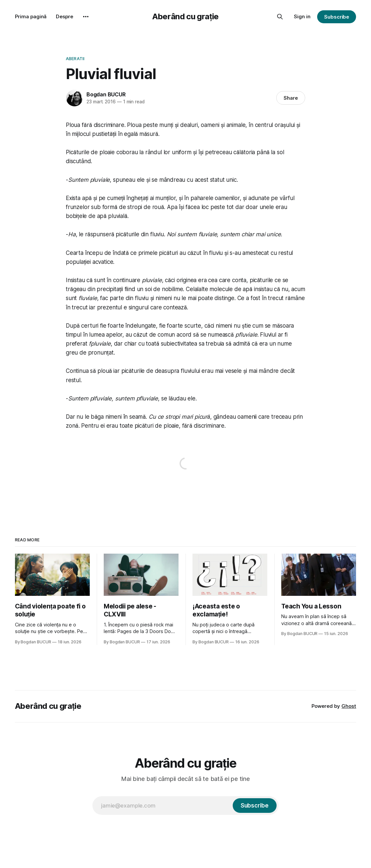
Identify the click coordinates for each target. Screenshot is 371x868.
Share (291, 98)
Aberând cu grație (185, 16)
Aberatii (75, 58)
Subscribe (337, 17)
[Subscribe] (255, 806)
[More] (86, 17)
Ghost (349, 706)
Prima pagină (31, 16)
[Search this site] (280, 17)
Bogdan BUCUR (106, 94)
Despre (64, 16)
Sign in (302, 16)
